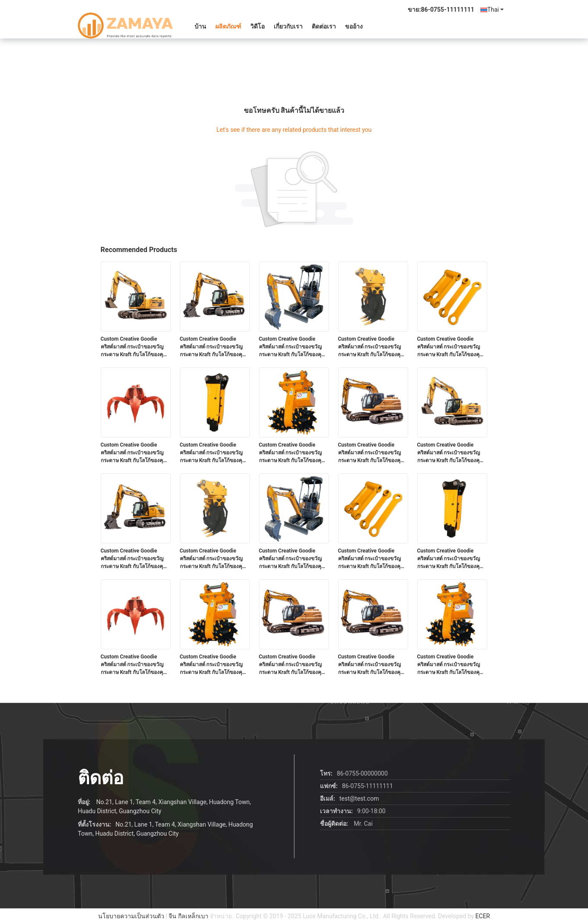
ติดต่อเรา (324, 26)
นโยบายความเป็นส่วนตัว (131, 916)
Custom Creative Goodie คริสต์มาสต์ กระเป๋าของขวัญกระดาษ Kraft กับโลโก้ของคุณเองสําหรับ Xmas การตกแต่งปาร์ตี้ (134, 347)
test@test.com (359, 798)
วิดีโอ (257, 26)
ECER (483, 916)
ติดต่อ (101, 778)
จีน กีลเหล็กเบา (188, 916)
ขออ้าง (354, 26)
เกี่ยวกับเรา (288, 26)
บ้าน (200, 26)
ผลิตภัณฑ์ (228, 26)
